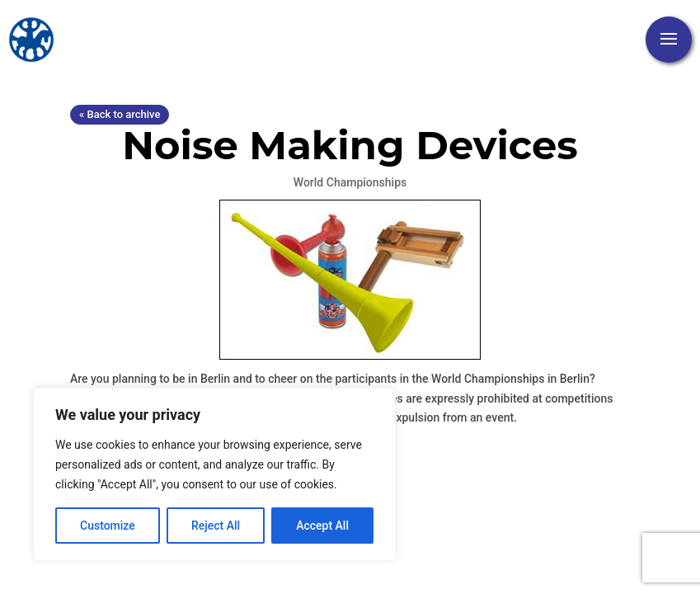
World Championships (350, 182)
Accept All (322, 526)
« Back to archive (120, 114)
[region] (214, 474)
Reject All (216, 526)
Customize (108, 526)
